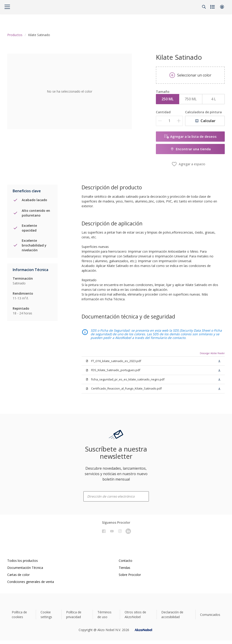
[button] (222, 7)
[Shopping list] (213, 7)
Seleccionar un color (190, 75)
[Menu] (7, 7)
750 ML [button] (191, 99)
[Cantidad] (169, 121)
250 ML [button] (168, 99)
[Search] (204, 7)
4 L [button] (214, 99)
